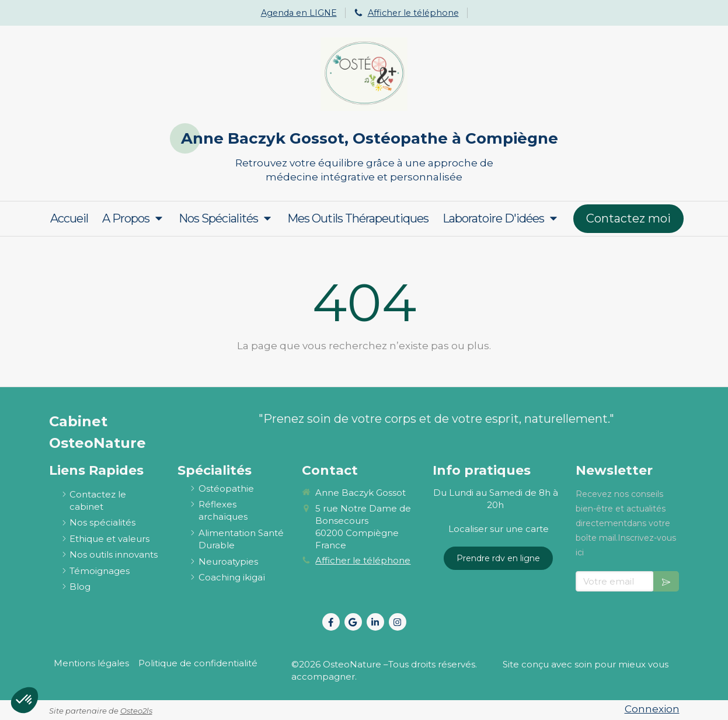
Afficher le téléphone (413, 13)
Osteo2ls (136, 711)
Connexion (652, 709)
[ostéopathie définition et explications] (226, 488)
